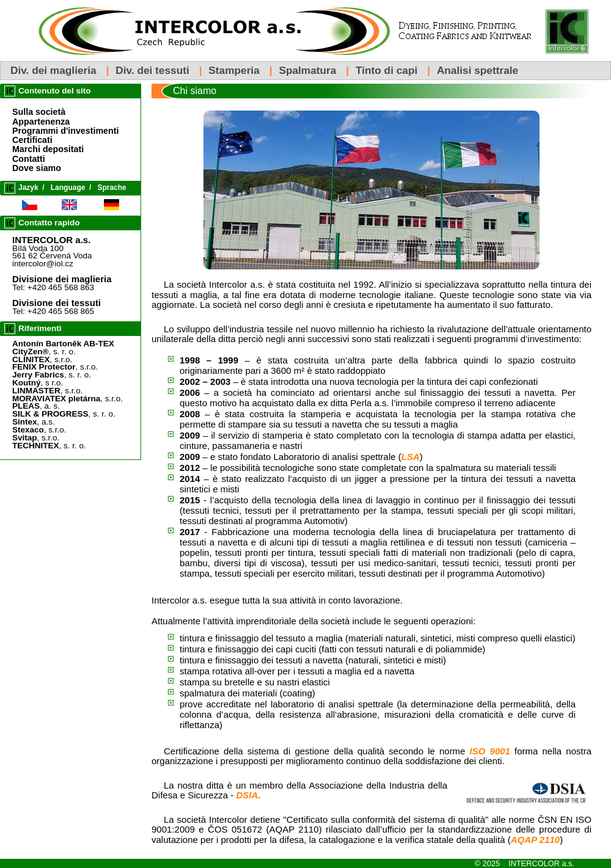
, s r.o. (38, 383)
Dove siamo (37, 168)
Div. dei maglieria (53, 70)
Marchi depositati (48, 149)
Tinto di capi (386, 70)
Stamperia (234, 70)
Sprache (112, 188)
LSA (411, 457)
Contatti (29, 159)
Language (68, 188)
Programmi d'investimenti (65, 131)
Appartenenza (41, 122)
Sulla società (39, 112)
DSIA (247, 795)
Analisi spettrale (477, 70)
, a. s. (36, 406)
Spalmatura (307, 70)
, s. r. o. (44, 352)
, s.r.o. (42, 359)
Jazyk (28, 188)
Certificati (32, 140)
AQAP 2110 (535, 840)
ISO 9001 (490, 751)
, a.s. (34, 422)
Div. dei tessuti (152, 70)
